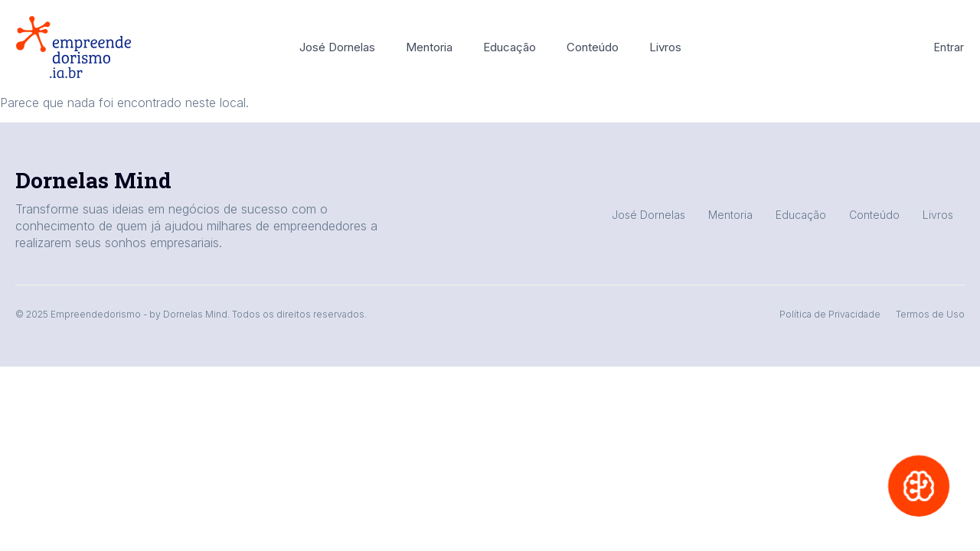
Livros (665, 47)
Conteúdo (593, 47)
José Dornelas (337, 47)
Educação (510, 47)
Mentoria (429, 47)
